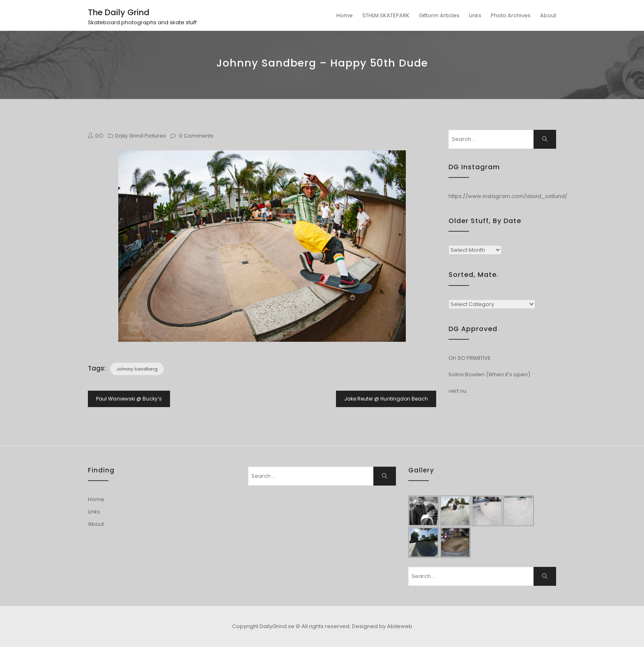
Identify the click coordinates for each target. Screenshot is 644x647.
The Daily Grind (119, 12)
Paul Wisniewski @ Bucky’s (129, 399)
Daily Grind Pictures (140, 136)
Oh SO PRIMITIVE (470, 358)
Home (345, 15)
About (548, 15)
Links (475, 15)
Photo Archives (511, 15)
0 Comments (196, 136)
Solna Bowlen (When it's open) (489, 374)
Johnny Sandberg (137, 369)
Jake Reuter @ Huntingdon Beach (386, 399)
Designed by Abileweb (382, 626)
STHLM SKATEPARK (386, 15)
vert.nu (458, 391)
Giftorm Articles (439, 15)
